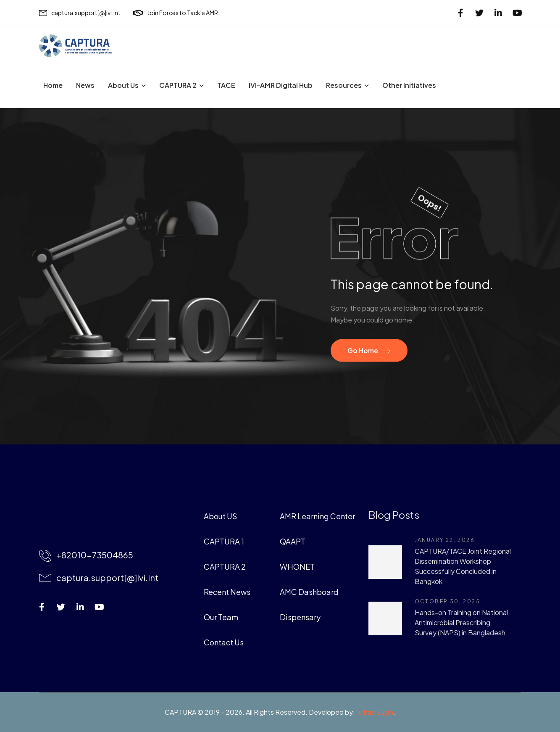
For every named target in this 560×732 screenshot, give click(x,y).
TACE (226, 85)
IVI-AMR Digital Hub (281, 85)
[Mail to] (80, 13)
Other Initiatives (409, 85)
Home (53, 85)
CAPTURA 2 (178, 85)
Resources (344, 85)
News (85, 85)
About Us (123, 85)
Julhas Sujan (375, 712)
